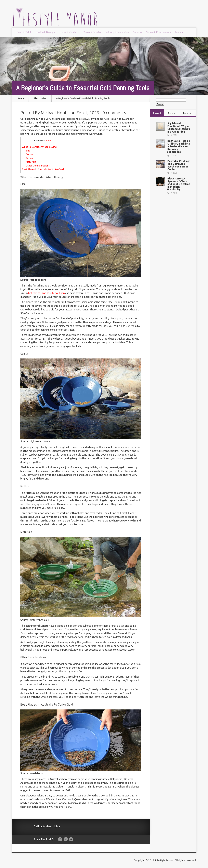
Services (137, 32)
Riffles (29, 158)
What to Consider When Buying (39, 147)
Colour (29, 154)
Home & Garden (69, 32)
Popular (172, 113)
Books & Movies (92, 32)
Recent (157, 113)
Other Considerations (38, 166)
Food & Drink (24, 32)
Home (21, 98)
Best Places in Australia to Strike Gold (43, 169)
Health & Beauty (46, 32)
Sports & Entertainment (159, 32)
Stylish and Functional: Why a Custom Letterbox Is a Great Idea (179, 127)
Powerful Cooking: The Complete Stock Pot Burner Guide (179, 165)
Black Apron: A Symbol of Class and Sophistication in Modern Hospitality (179, 184)
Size (28, 151)
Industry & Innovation (117, 32)
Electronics (40, 98)
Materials (31, 162)
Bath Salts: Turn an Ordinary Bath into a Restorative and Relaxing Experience (179, 146)
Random (187, 113)
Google (60, 839)
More (179, 32)
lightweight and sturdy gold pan (47, 293)
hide (48, 141)
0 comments (114, 113)
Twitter (71, 839)
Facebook (66, 839)
